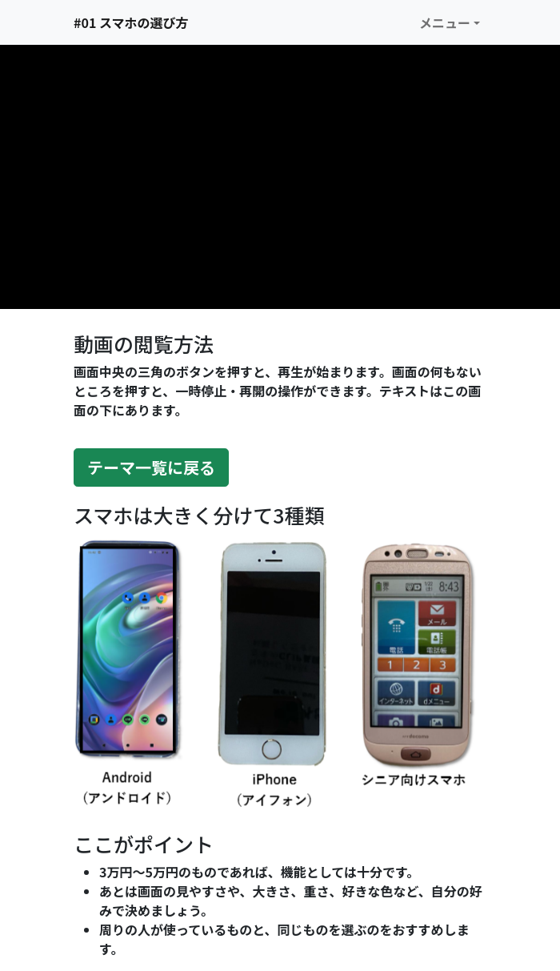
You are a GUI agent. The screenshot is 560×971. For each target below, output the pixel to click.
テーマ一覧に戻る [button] (151, 467)
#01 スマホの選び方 (131, 22)
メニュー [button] (445, 22)
